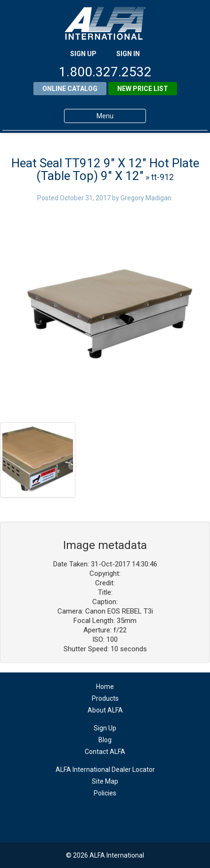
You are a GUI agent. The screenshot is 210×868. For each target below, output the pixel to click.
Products (105, 698)
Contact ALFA (105, 752)
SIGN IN (128, 54)
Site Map (105, 781)
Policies (105, 793)
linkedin (87, 817)
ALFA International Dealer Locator (105, 770)
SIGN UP (83, 54)
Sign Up (105, 728)
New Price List (143, 89)
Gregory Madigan (146, 198)
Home (105, 687)
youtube (124, 817)
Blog (105, 740)
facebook (105, 817)
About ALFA (105, 710)
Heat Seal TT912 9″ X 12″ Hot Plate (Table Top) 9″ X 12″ (105, 169)
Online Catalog (70, 89)
